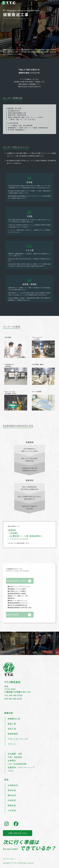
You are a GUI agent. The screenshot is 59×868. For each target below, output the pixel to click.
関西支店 (12, 805)
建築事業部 (13, 734)
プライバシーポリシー (9, 859)
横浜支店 (12, 795)
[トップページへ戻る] (9, 4)
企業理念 (12, 760)
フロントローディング (18, 739)
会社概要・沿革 (15, 754)
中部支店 (12, 800)
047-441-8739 (16, 695)
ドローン (12, 744)
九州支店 (12, 810)
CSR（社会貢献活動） (18, 764)
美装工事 (12, 724)
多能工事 (12, 729)
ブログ (11, 771)
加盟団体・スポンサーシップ (21, 767)
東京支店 (12, 790)
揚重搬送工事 (14, 719)
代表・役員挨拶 (15, 757)
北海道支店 (13, 785)
